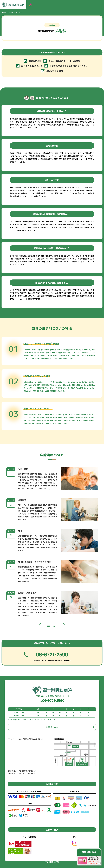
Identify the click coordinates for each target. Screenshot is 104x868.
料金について (52, 626)
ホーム (4, 12)
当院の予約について (89, 852)
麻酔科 (20, 12)
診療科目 (12, 12)
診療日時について (52, 727)
